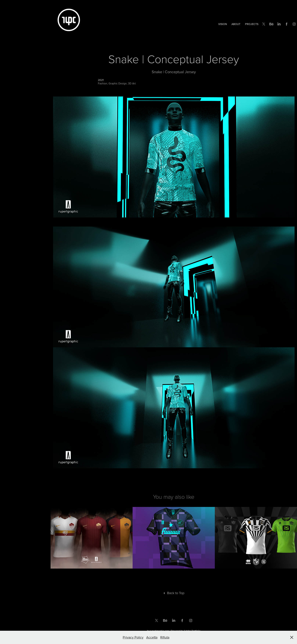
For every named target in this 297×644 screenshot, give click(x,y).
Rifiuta (165, 637)
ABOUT (236, 24)
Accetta (152, 637)
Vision (223, 24)
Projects (252, 24)
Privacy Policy (133, 637)
